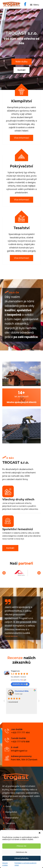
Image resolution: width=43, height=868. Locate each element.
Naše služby (22, 62)
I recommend (13, 702)
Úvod (8, 806)
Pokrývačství (12, 818)
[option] (21, 573)
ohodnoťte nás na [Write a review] (20, 684)
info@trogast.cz (19, 751)
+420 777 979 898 (20, 742)
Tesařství (10, 823)
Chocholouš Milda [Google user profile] (22, 691)
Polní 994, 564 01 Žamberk (24, 760)
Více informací (21, 138)
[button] (40, 833)
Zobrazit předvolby (21, 858)
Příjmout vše (21, 846)
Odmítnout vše (22, 852)
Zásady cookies (5, 864)
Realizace (10, 829)
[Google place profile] (15, 671)
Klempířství (11, 812)
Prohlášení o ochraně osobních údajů (26, 864)
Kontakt (22, 70)
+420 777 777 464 (20, 733)
